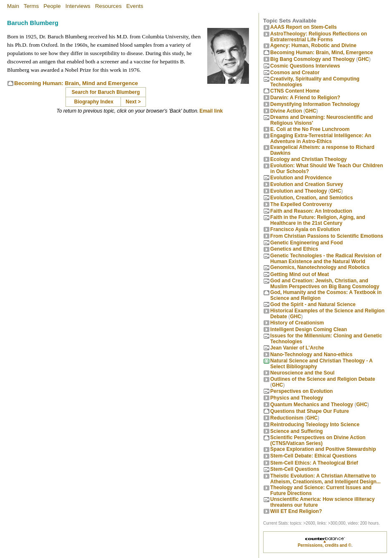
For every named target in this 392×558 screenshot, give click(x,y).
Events (135, 6)
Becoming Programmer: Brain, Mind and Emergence (76, 83)
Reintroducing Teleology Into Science (315, 425)
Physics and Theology (297, 398)
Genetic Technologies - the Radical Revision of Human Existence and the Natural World (326, 259)
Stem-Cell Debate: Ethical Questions (313, 456)
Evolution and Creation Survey (307, 184)
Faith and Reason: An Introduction (311, 211)
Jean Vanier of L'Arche (297, 348)
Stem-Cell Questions (295, 469)
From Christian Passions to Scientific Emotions (327, 236)
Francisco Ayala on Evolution (305, 229)
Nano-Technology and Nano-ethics (311, 354)
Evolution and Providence (301, 178)
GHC (363, 59)
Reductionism (287, 418)
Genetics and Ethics (294, 249)
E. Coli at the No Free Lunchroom (310, 129)
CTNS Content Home (295, 91)
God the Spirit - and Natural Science (313, 304)
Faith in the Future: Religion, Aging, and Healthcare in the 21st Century (318, 220)
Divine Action (286, 111)
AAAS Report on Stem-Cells (303, 27)
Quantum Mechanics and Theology (312, 405)
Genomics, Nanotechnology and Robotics (320, 267)
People (52, 6)
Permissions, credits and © (325, 545)
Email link (211, 111)
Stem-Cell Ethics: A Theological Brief (314, 463)
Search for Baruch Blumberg (107, 92)
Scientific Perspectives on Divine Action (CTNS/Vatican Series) (318, 440)
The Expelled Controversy (301, 204)
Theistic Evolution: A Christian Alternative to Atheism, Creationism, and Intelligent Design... (325, 479)
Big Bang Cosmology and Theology (313, 59)
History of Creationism (297, 323)
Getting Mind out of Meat (300, 274)
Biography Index (94, 102)
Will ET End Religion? (296, 511)
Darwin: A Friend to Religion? (305, 98)
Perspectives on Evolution (302, 391)
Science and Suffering (297, 431)
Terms (31, 6)
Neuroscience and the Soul (302, 373)
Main (13, 6)
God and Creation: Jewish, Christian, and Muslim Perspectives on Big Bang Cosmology (325, 284)
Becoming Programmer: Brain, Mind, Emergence (322, 53)
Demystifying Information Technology (315, 104)
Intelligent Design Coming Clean (309, 329)
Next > (133, 102)
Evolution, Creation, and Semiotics (312, 198)
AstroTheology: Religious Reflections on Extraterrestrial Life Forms (319, 37)
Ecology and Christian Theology (308, 159)
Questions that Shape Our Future (310, 411)
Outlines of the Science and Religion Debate (323, 379)
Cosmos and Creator (295, 73)
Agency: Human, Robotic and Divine (313, 45)
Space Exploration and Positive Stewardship (323, 449)
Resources (108, 6)
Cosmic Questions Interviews (305, 66)
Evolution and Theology (299, 191)
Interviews (78, 6)
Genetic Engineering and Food (307, 243)
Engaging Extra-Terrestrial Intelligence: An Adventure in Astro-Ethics (321, 138)
